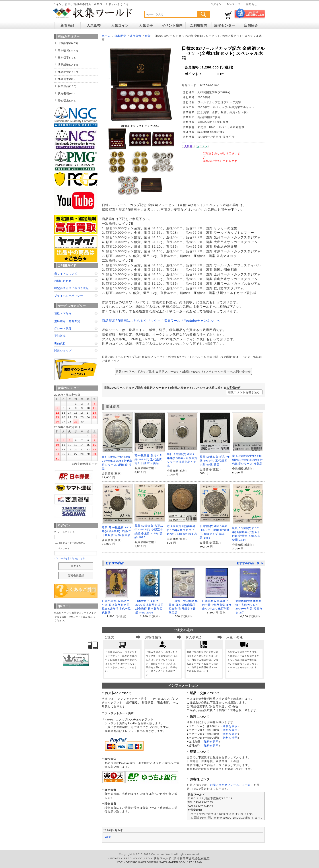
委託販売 (60, 336)
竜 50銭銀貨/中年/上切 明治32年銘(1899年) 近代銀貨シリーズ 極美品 (248, 460)
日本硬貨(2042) (68, 50)
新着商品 (67, 25)
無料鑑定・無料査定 (67, 321)
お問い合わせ (63, 281)
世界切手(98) (66, 79)
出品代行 (60, 343)
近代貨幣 (135, 36)
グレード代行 (63, 328)
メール (246, 785)
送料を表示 (230, 726)
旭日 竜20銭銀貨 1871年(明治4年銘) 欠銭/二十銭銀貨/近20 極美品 (117, 531)
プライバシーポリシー (69, 296)
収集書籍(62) (66, 93)
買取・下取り (63, 314)
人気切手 (146, 25)
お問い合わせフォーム (225, 785)
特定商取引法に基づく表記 (72, 288)
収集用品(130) (67, 86)
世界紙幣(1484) (68, 65)
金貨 (148, 36)
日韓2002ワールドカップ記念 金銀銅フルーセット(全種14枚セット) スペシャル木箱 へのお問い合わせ (183, 371)
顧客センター (225, 25)
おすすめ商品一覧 (250, 563)
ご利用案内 (199, 25)
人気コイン (120, 25)
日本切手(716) (67, 57)
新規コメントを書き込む (244, 392)
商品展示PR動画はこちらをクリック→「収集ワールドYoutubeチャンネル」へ (161, 321)
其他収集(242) (67, 100)
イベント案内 (172, 25)
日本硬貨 (120, 36)
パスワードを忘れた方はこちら (70, 558)
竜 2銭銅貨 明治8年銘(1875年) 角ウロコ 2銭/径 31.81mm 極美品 (182, 530)
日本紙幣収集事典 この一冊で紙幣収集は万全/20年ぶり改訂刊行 (217, 605)
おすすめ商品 (115, 563)
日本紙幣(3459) (68, 43)
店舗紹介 (251, 25)
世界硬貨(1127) (68, 72)
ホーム (106, 36)
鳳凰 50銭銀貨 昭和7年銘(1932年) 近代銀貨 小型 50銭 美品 (215, 461)
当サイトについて (66, 273)
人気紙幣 (94, 25)
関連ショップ (63, 351)
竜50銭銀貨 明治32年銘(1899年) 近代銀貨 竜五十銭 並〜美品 (149, 459)
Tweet (107, 837)
